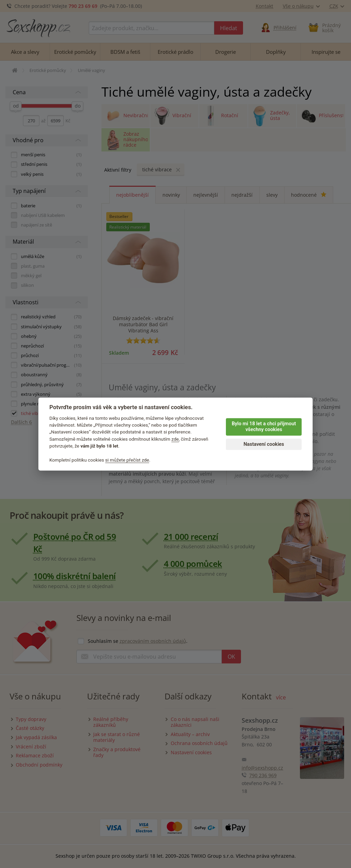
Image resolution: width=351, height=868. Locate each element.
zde (175, 439)
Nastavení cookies (264, 444)
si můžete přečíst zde (127, 460)
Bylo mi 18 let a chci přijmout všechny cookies (264, 427)
